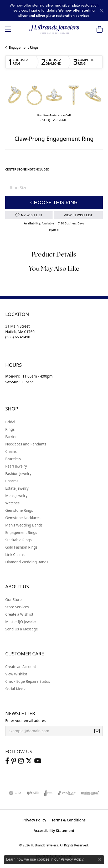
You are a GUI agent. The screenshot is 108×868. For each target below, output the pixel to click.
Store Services (17, 607)
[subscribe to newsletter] (97, 731)
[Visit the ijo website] (33, 793)
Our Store (13, 599)
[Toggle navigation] (8, 29)
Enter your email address (26, 721)
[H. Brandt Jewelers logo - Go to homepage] (54, 29)
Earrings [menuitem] (12, 437)
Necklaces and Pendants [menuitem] (26, 444)
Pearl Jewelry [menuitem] (16, 466)
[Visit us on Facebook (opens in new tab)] (7, 761)
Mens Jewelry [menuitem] (16, 496)
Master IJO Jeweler (21, 622)
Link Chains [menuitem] (15, 555)
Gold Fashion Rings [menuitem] (21, 547)
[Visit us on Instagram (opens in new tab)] (21, 761)
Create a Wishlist (19, 614)
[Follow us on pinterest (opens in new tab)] (14, 761)
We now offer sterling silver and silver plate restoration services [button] (56, 13)
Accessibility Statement (54, 831)
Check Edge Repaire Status (28, 681)
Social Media (16, 689)
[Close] (102, 11)
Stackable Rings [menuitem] (18, 540)
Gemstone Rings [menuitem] (19, 510)
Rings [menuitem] (10, 429)
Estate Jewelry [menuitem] (17, 488)
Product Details (54, 255)
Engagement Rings (24, 47)
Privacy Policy (34, 820)
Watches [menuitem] (12, 503)
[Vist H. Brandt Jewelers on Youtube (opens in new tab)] (38, 761)
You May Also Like (54, 269)
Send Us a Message (22, 629)
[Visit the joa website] (48, 793)
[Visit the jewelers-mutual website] (90, 793)
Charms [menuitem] (12, 481)
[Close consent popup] (100, 860)
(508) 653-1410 (54, 120)
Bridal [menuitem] (10, 422)
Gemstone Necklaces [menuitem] (23, 518)
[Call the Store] (18, 337)
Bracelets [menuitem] (13, 459)
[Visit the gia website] (15, 793)
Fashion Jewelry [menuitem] (18, 473)
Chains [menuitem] (11, 451)
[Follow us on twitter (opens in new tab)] (29, 761)
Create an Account (21, 667)
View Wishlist (16, 674)
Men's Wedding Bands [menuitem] (24, 525)
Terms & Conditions (69, 820)
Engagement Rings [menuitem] (21, 532)
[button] (99, 29)
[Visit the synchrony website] (67, 793)
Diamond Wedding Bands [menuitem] (27, 562)
